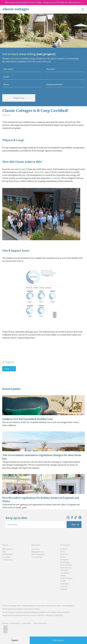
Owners (5, 545)
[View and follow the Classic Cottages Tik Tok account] (76, 518)
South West (41, 606)
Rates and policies (38, 554)
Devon (63, 552)
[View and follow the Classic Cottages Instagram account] (68, 518)
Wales (59, 606)
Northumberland (66, 578)
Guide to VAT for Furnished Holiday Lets (28, 419)
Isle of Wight (65, 562)
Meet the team (8, 554)
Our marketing (37, 557)
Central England (68, 606)
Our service (35, 549)
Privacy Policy (15, 623)
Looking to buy (8, 560)
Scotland (63, 589)
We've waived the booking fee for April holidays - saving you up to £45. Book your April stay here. (43, 2)
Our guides (6, 557)
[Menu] (83, 9)
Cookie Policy (26, 623)
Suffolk (63, 581)
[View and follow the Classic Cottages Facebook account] (72, 518)
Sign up (75, 524)
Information (36, 545)
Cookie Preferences (40, 623)
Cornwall (64, 549)
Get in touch (58, 640)
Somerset (64, 554)
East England (18, 609)
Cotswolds (64, 570)
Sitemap (5, 623)
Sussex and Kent (66, 565)
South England (51, 606)
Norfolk (63, 576)
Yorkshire (64, 586)
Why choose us (8, 549)
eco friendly (55, 178)
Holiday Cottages (28, 606)
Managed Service (38, 552)
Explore (15, 640)
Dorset (63, 557)
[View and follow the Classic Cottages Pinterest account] (80, 518)
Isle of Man (36, 609)
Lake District (65, 573)
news (9, 369)
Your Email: (12, 525)
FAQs (4, 552)
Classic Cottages (10, 606)
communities (39, 172)
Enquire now (19, 98)
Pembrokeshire (66, 568)
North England (7, 609)
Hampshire (64, 560)
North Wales (65, 584)
